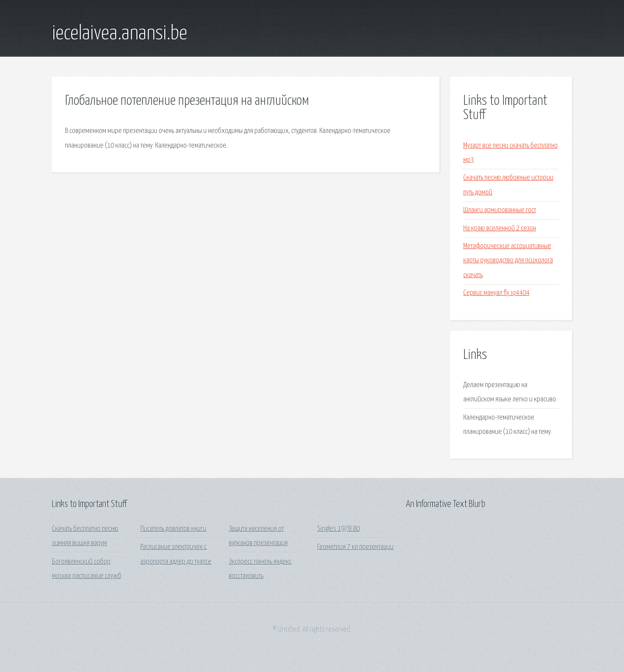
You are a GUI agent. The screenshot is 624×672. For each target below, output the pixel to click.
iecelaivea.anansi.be (120, 34)
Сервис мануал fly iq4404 (496, 293)
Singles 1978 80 (338, 529)
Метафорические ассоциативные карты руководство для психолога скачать (508, 261)
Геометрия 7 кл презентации (355, 547)
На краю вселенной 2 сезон (500, 228)
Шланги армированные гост (500, 210)
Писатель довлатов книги (173, 529)
